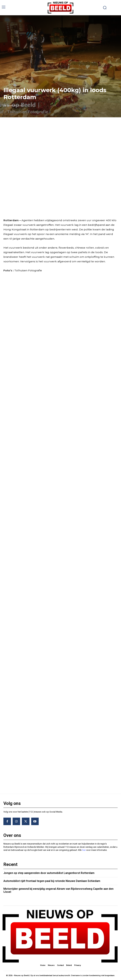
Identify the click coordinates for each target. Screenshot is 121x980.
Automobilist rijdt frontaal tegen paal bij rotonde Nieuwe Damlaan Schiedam (52, 881)
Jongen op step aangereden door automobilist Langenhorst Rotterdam (49, 873)
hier (84, 850)
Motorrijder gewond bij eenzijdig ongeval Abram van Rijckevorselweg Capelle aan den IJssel (58, 890)
